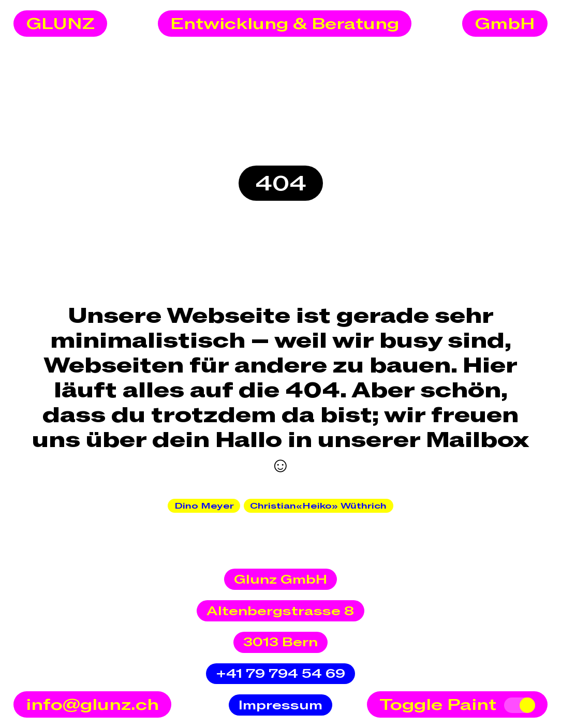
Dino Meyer (204, 506)
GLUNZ (60, 24)
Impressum (280, 705)
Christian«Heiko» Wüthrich (318, 506)
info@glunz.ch (92, 705)
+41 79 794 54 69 (280, 674)
